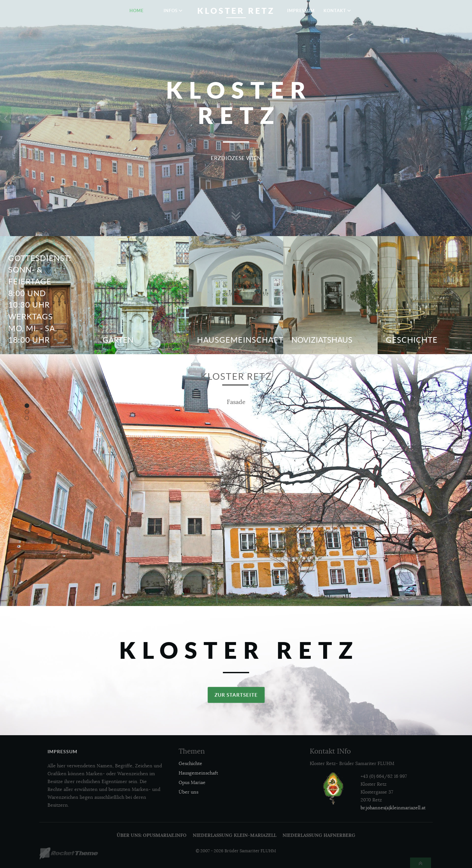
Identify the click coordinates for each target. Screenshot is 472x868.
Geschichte (412, 340)
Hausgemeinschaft (240, 340)
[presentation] (6, 118)
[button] (27, 406)
